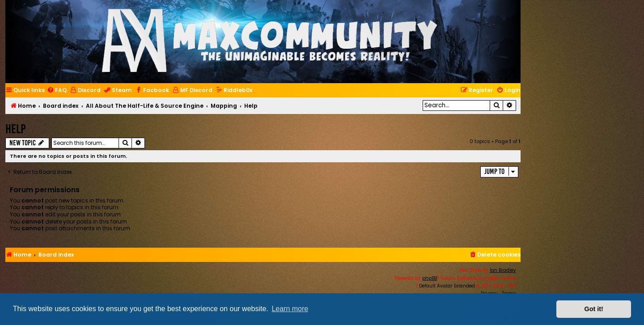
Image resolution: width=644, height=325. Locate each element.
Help (16, 129)
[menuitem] (57, 91)
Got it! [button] (594, 309)
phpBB (430, 278)
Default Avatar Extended (447, 286)
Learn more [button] (290, 309)
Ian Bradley (503, 270)
